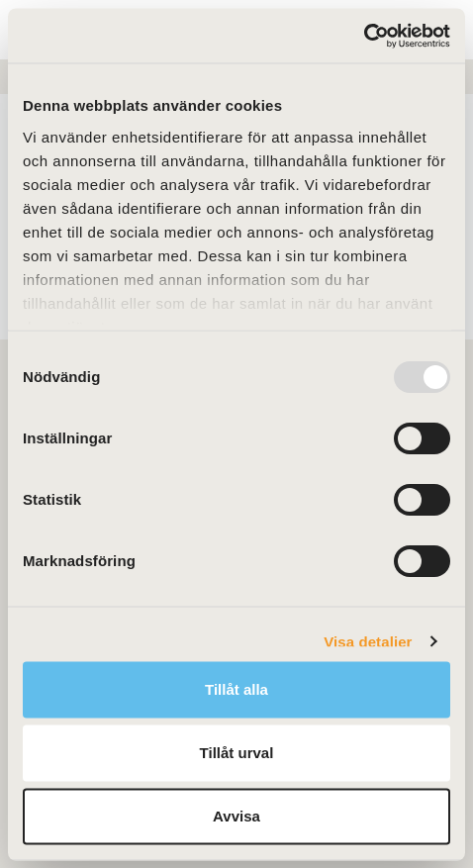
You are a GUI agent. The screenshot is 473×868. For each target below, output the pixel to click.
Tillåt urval (237, 753)
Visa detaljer (368, 641)
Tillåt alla (236, 689)
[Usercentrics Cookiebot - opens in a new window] (364, 36)
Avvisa (236, 816)
